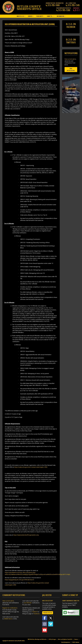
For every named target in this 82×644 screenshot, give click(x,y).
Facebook (37, 614)
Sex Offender (28, 603)
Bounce (76, 639)
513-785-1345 (73, 5)
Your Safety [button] (40, 16)
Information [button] (61, 16)
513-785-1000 (53, 5)
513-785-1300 (63, 10)
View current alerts (70, 59)
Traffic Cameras (76, 642)
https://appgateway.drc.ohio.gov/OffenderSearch (19, 580)
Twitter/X (35, 612)
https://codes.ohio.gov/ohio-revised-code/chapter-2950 (31, 467)
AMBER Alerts (8, 619)
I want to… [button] (50, 16)
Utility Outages (52, 639)
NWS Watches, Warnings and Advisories (37, 639)
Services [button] (30, 16)
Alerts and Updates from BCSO (65, 639)
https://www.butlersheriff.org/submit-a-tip (26, 535)
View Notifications (71, 70)
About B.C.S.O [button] (21, 16)
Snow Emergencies (66, 642)
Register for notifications (10, 608)
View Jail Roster (48, 613)
